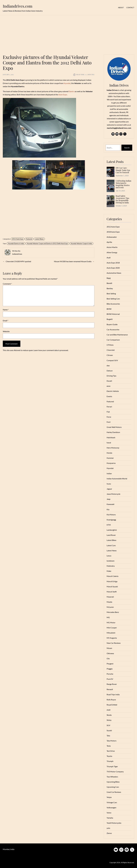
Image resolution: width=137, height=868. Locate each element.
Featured (29, 239)
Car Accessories (113, 329)
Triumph (110, 761)
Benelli (109, 283)
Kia (108, 509)
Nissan (109, 648)
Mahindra (111, 566)
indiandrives (17, 254)
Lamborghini (112, 530)
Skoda (109, 715)
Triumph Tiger (112, 766)
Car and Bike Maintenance (117, 335)
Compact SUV (112, 360)
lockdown (111, 561)
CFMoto (110, 345)
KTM (109, 525)
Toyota (109, 756)
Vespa (109, 797)
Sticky (109, 720)
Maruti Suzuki (112, 586)
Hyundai (110, 468)
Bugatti (110, 319)
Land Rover (111, 535)
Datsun (110, 371)
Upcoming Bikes (113, 782)
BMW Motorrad (113, 314)
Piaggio (110, 669)
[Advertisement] (68, 33)
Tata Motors (112, 741)
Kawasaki (110, 504)
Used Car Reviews (114, 792)
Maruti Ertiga (112, 581)
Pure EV (110, 679)
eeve (109, 386)
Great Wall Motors (114, 427)
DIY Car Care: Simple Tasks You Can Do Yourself (123, 170)
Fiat (108, 412)
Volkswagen (111, 808)
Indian (109, 473)
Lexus (109, 556)
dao (108, 365)
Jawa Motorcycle (113, 494)
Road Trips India (113, 694)
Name (6, 310)
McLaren (110, 607)
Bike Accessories (113, 304)
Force (109, 417)
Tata (108, 736)
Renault (110, 689)
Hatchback (111, 437)
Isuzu (109, 484)
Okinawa (110, 653)
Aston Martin (112, 247)
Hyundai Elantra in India (16, 243)
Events (109, 396)
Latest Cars (111, 545)
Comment (7, 284)
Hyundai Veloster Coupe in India (81, 243)
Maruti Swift (112, 592)
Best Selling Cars (113, 299)
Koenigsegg (111, 520)
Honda (109, 453)
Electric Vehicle (113, 391)
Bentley (110, 288)
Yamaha (110, 818)
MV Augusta (112, 638)
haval (109, 443)
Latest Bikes (111, 540)
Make (109, 571)
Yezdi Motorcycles (114, 823)
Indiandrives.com (18, 6)
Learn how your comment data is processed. (51, 350)
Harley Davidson (113, 432)
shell (109, 710)
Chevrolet (111, 350)
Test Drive (111, 751)
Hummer (110, 458)
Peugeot (110, 664)
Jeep (109, 499)
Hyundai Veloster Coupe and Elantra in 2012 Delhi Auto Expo (47, 243)
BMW (109, 309)
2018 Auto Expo (113, 232)
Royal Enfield (112, 705)
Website (6, 331)
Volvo (109, 813)
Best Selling (111, 294)
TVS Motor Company (115, 772)
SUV (108, 725)
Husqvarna (111, 463)
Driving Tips (111, 376)
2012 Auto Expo (18, 239)
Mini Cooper (112, 628)
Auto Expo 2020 (113, 268)
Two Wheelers (112, 777)
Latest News (39, 239)
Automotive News (114, 273)
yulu (108, 828)
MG (108, 617)
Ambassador (112, 237)
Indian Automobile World (117, 479)
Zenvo (109, 833)
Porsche (110, 674)
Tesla (109, 746)
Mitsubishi (111, 633)
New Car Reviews (114, 643)
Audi (109, 258)
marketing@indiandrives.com (119, 128)
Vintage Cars (112, 802)
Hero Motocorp (113, 448)
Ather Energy (112, 252)
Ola (108, 658)
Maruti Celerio (113, 576)
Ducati (109, 381)
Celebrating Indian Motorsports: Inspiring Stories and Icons (124, 184)
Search (127, 148)
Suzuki (109, 730)
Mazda (109, 602)
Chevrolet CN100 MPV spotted (18, 261)
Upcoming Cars (113, 787)
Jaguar (109, 489)
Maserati (110, 597)
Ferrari (109, 407)
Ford (109, 422)
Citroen (110, 355)
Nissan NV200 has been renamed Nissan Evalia (73, 261)
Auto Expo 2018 (113, 263)
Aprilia (109, 242)
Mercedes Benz (113, 612)
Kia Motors (111, 515)
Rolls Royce (111, 700)
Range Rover (112, 684)
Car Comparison (113, 340)
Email (6, 321)
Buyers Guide (112, 324)
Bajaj (109, 278)
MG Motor (111, 622)
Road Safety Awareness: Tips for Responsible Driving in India (122, 199)
